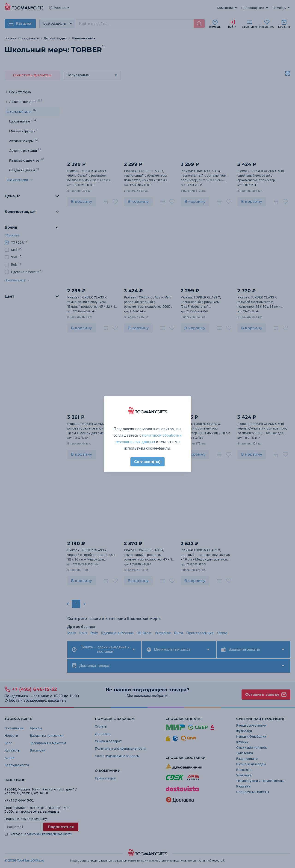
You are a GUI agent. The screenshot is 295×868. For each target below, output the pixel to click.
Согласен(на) (147, 462)
